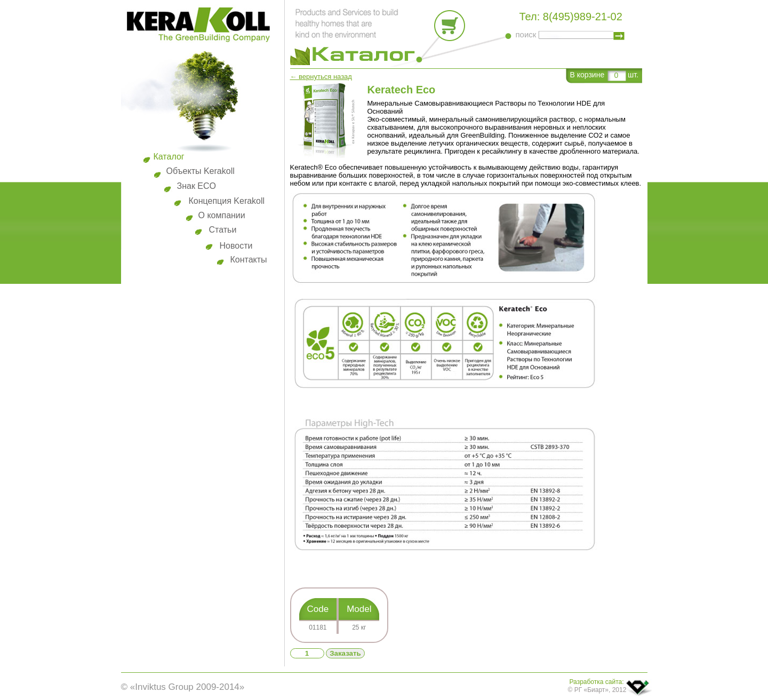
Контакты (249, 260)
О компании (222, 215)
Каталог (169, 157)
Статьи (223, 230)
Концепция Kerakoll (227, 201)
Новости (236, 246)
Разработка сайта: (597, 682)
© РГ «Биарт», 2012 (597, 690)
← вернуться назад (321, 77)
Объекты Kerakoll (201, 171)
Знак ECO (197, 186)
